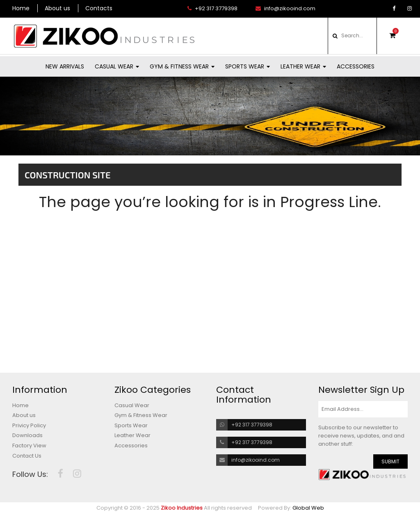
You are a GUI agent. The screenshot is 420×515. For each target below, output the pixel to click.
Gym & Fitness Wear (182, 66)
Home (21, 8)
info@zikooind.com (285, 9)
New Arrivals (65, 66)
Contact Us (27, 456)
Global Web (308, 508)
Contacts (99, 8)
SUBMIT (390, 461)
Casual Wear (117, 66)
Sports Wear (248, 66)
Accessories (356, 66)
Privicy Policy (29, 426)
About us (57, 8)
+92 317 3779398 (212, 9)
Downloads (27, 435)
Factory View (29, 446)
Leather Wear (303, 66)
